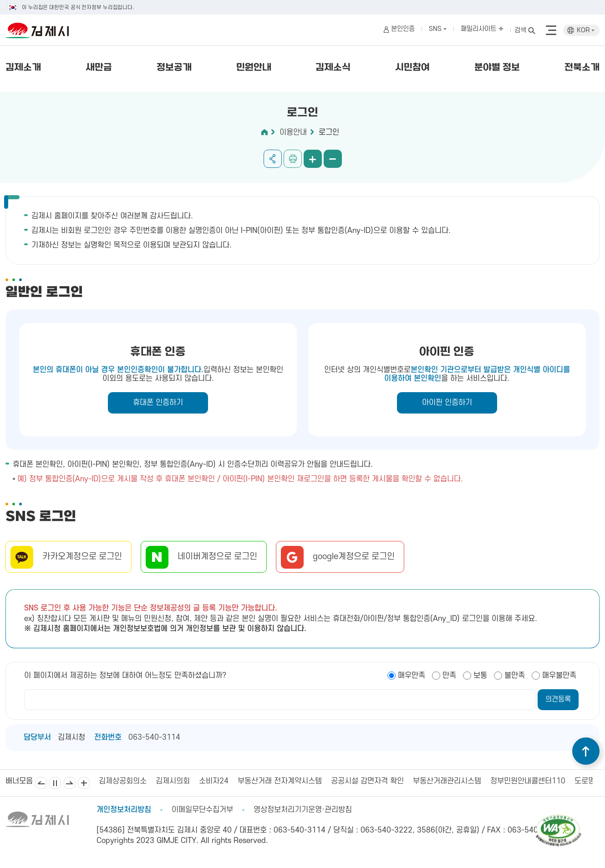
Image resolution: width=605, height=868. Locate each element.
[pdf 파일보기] (559, 819)
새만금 (99, 68)
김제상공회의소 (123, 781)
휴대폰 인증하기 (158, 403)
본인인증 (403, 29)
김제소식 (333, 68)
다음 (70, 783)
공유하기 (273, 159)
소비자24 (214, 781)
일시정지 (55, 783)
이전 (41, 783)
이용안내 (293, 132)
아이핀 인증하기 (447, 403)
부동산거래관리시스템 (447, 781)
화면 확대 (313, 159)
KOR (586, 30)
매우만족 (412, 676)
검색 (520, 30)
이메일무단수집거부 (202, 810)
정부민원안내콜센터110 (528, 781)
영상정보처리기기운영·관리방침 (303, 810)
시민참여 (412, 68)
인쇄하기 (293, 159)
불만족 (515, 676)
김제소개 (23, 68)
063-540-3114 (154, 737)
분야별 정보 (497, 68)
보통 (480, 676)
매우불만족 (559, 676)
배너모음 (84, 783)
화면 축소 (333, 159)
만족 (449, 676)
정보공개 (174, 68)
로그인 (329, 132)
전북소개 (582, 68)
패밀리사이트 (482, 29)
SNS (438, 29)
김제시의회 (173, 781)
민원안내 (254, 68)
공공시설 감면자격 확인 (367, 781)
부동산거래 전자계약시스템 (280, 781)
